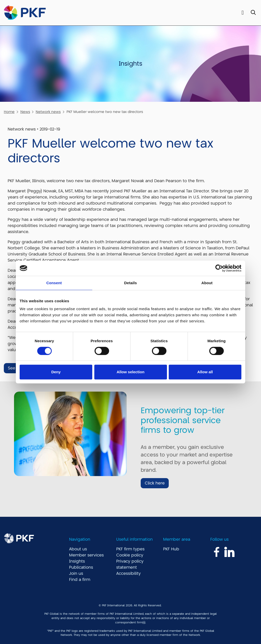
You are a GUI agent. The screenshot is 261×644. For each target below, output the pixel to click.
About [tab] (207, 283)
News (25, 112)
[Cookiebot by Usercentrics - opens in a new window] (219, 268)
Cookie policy (130, 555)
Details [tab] (130, 283)
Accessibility (128, 574)
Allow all (205, 372)
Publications (81, 567)
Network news (48, 112)
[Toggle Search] (253, 13)
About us (78, 549)
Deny (56, 372)
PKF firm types (130, 549)
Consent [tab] (54, 283)
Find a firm (80, 580)
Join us (76, 574)
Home (9, 112)
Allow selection (130, 372)
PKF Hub (171, 549)
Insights (77, 561)
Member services (86, 555)
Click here (155, 483)
